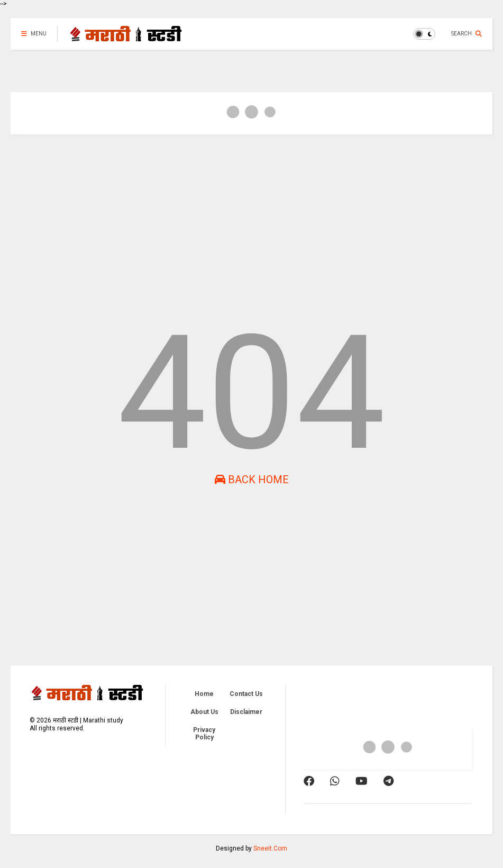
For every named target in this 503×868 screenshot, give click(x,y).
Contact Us (246, 694)
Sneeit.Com (270, 848)
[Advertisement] (252, 224)
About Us (204, 712)
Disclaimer (246, 712)
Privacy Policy (204, 734)
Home (204, 694)
